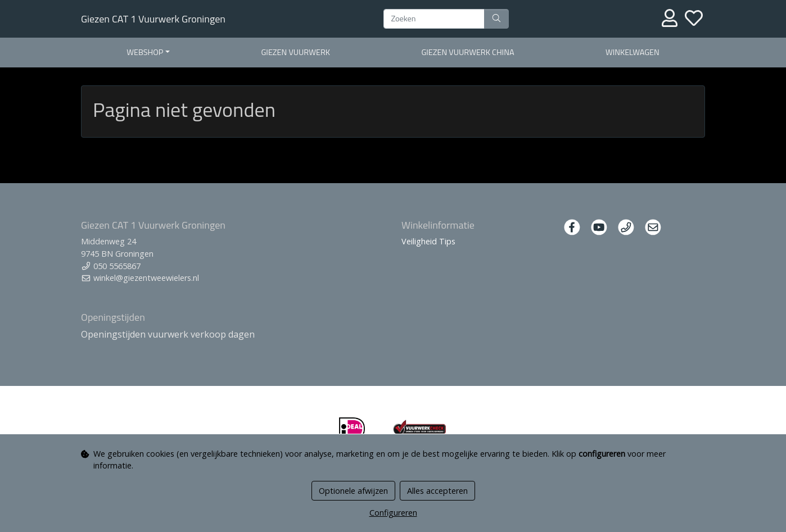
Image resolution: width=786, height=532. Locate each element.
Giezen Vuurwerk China (467, 52)
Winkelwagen (633, 52)
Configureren (393, 513)
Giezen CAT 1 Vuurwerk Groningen (153, 19)
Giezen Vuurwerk (296, 52)
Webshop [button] (145, 52)
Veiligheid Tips (428, 241)
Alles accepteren (437, 491)
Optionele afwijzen (353, 491)
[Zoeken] (434, 19)
